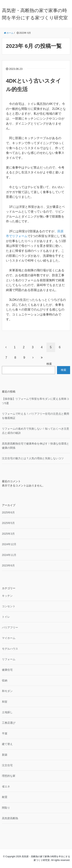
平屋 (5, 733)
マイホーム (9, 638)
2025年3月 (8, 534)
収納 (5, 680)
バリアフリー (10, 627)
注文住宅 (7, 765)
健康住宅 (7, 670)
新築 (5, 755)
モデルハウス (10, 649)
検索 (49, 364)
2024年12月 (9, 544)
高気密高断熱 (10, 818)
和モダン (7, 691)
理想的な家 (9, 776)
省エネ (6, 786)
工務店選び (9, 723)
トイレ (6, 617)
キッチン (7, 596)
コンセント (9, 606)
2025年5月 (8, 523)
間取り (6, 808)
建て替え (7, 744)
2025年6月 (8, 512)
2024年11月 (9, 555)
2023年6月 (8, 565)
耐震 (5, 797)
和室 (5, 702)
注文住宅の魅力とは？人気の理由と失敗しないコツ (33, 458)
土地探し (7, 712)
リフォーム (9, 659)
